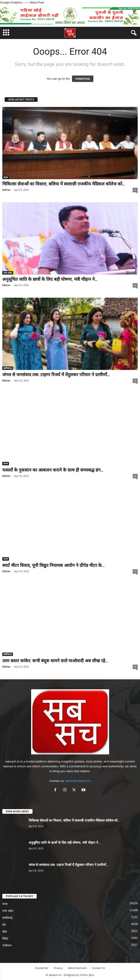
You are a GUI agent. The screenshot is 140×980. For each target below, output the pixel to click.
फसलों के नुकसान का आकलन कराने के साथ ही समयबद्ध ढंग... (53, 470)
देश (4, 925)
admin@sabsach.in (78, 781)
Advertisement (77, 968)
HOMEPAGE (83, 79)
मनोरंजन (7, 945)
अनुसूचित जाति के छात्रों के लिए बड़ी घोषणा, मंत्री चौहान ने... (50, 279)
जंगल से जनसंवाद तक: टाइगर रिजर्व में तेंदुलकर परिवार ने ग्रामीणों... (56, 375)
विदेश (5, 939)
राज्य (6, 177)
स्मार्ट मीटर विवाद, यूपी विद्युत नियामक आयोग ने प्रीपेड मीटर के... (53, 565)
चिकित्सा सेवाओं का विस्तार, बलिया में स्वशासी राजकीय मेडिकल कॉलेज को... (64, 184)
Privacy (58, 968)
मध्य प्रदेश (8, 273)
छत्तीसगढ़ (8, 368)
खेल (5, 932)
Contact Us (98, 968)
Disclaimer (42, 968)
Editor (6, 190)
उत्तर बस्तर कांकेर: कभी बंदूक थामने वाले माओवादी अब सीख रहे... (55, 661)
